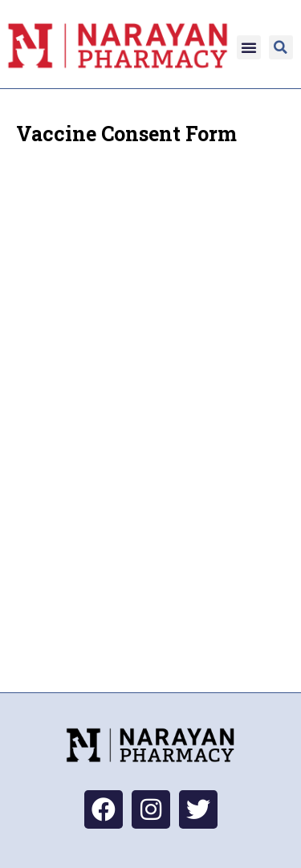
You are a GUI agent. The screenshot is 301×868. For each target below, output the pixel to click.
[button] (249, 47)
